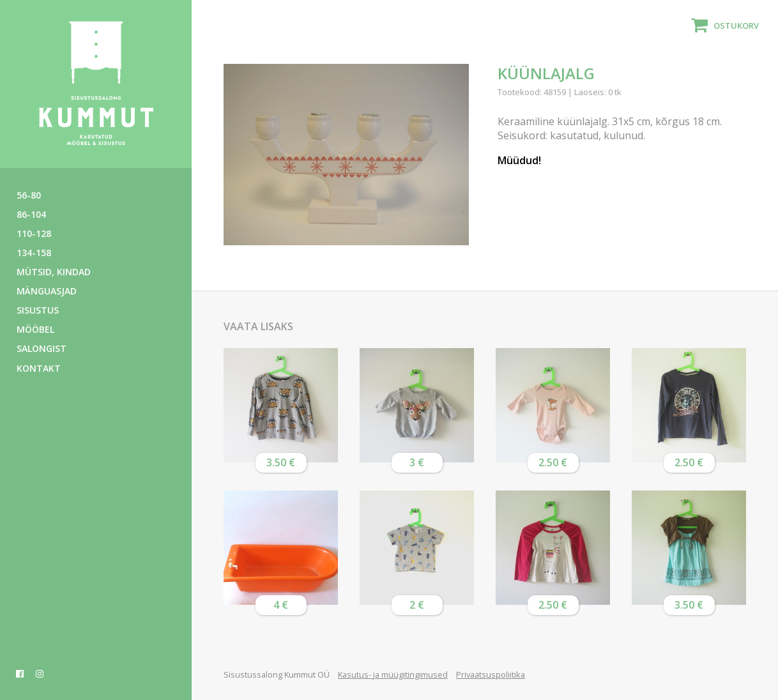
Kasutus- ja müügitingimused (393, 674)
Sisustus (38, 310)
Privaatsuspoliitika (491, 674)
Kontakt (39, 368)
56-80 (29, 195)
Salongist (42, 348)
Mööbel (35, 329)
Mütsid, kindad (54, 272)
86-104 (31, 214)
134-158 (34, 253)
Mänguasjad (47, 291)
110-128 (34, 233)
